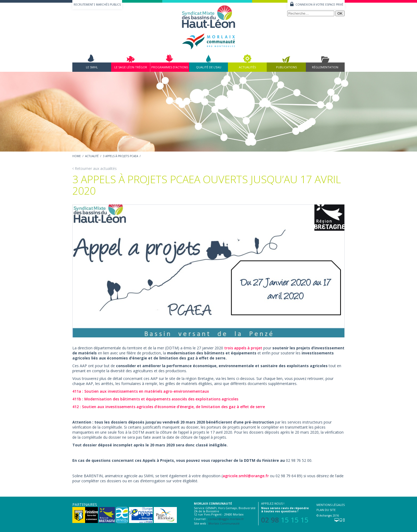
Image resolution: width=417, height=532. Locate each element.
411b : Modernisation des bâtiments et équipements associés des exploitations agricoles (155, 399)
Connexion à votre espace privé (319, 5)
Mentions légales (331, 505)
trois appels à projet (243, 348)
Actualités (247, 67)
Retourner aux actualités (95, 168)
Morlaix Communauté (224, 523)
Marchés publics (108, 5)
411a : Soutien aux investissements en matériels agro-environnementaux (141, 391)
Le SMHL (92, 67)
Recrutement (84, 5)
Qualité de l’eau (209, 67)
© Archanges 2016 (328, 516)
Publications (286, 67)
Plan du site (326, 510)
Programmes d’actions (170, 67)
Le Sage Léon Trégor (131, 67)
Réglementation (325, 67)
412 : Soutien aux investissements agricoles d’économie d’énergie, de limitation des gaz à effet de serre (169, 407)
